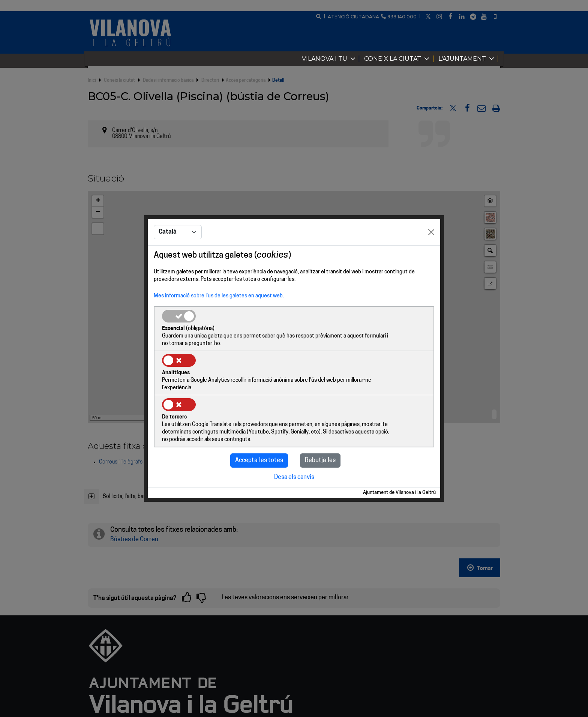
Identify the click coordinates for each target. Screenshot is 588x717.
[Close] (431, 255)
